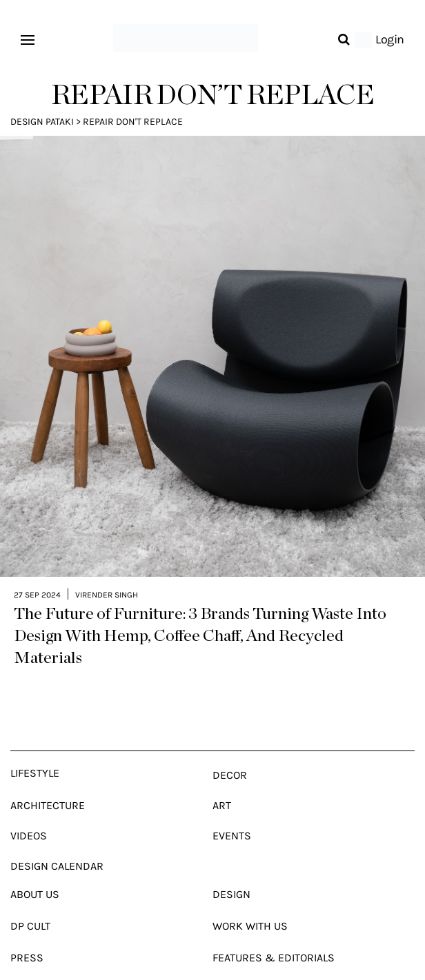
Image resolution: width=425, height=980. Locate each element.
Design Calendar (57, 849)
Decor (230, 758)
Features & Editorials (274, 940)
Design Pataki (42, 122)
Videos (29, 818)
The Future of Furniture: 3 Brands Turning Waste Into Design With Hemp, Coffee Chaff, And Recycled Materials (200, 619)
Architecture (48, 788)
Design (231, 877)
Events (232, 818)
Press (27, 940)
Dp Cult (30, 909)
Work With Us (250, 909)
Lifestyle (35, 756)
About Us (35, 877)
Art (222, 788)
